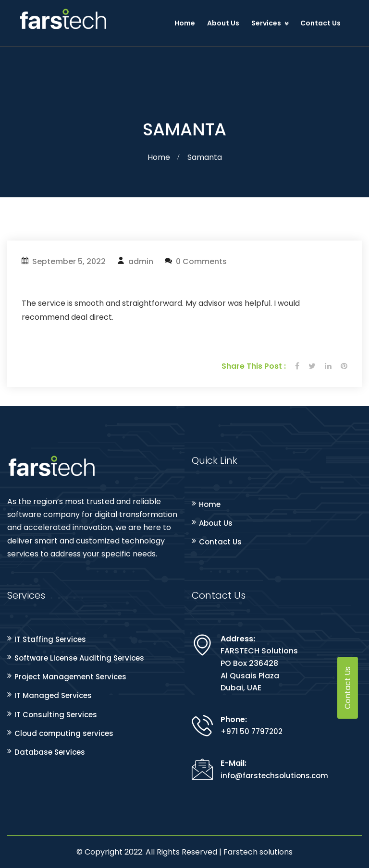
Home (185, 23)
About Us (223, 23)
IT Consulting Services (56, 715)
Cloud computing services (64, 733)
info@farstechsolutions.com (274, 776)
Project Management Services (70, 677)
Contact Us (320, 23)
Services (266, 23)
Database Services (50, 752)
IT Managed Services (53, 695)
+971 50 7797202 (252, 731)
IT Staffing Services (50, 639)
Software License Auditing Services (79, 658)
